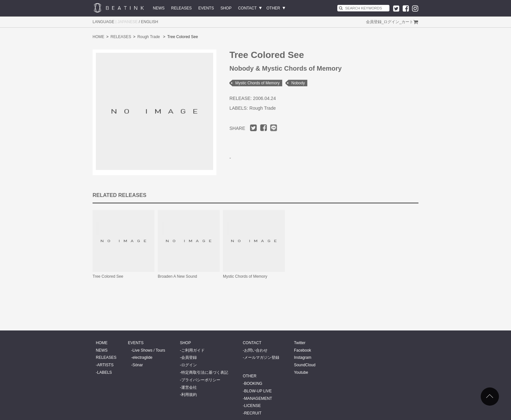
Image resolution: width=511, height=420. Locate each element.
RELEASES (181, 8)
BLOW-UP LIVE (258, 391)
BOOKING (253, 384)
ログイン (391, 22)
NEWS (159, 8)
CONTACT (247, 8)
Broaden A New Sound (177, 276)
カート (407, 22)
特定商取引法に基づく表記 (205, 372)
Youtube (301, 372)
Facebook (303, 350)
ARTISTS (105, 365)
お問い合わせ (256, 350)
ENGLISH (150, 22)
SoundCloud (305, 365)
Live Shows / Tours (149, 350)
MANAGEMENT (258, 399)
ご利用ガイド (193, 350)
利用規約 (189, 395)
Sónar (138, 365)
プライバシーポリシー (201, 380)
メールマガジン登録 (262, 357)
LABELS (104, 372)
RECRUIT (253, 413)
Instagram (303, 357)
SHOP (226, 8)
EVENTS (206, 8)
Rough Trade (148, 37)
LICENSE (252, 406)
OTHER (273, 8)
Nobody (298, 83)
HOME (98, 37)
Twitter (300, 343)
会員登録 (374, 22)
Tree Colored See (108, 276)
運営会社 (189, 387)
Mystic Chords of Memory (257, 83)
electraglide (142, 357)
